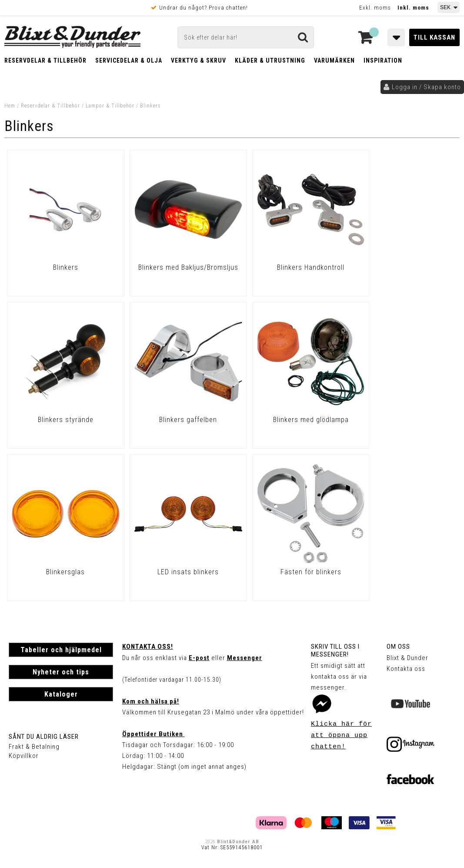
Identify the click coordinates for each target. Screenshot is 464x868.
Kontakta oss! (148, 647)
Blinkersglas (289, 420)
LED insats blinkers (403, 420)
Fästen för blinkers (61, 572)
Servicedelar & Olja (129, 60)
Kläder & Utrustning (270, 60)
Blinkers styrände (403, 267)
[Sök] (246, 37)
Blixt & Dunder (407, 658)
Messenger (245, 658)
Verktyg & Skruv (199, 60)
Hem (10, 106)
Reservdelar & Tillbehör (45, 60)
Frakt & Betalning (34, 747)
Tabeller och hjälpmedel (61, 650)
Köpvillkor (24, 756)
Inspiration (383, 60)
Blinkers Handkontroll (289, 267)
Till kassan (434, 37)
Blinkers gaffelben (61, 420)
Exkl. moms (375, 8)
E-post (199, 658)
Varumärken (334, 60)
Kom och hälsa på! (151, 701)
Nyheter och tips (61, 672)
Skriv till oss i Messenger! (335, 650)
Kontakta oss (406, 669)
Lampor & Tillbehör (110, 106)
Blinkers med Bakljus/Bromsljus (175, 271)
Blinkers (150, 106)
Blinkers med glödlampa (175, 420)
